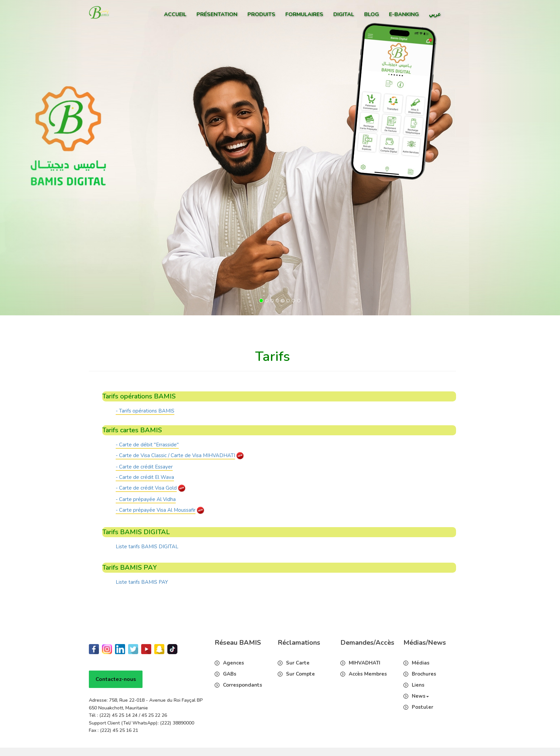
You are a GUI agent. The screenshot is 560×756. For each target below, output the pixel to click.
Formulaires (304, 14)
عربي (435, 14)
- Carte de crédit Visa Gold (146, 488)
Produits (261, 14)
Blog (372, 14)
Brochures (424, 674)
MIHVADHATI (365, 663)
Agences (234, 663)
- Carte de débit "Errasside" (147, 445)
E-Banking (404, 14)
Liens (418, 685)
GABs (230, 674)
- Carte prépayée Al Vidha (146, 499)
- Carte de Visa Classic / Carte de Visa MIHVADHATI (175, 455)
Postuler (423, 707)
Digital (344, 14)
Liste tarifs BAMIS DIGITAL (147, 547)
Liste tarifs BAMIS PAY (142, 582)
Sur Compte (300, 674)
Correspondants (243, 685)
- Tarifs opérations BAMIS (145, 411)
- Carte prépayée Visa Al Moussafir (156, 510)
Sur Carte (298, 663)
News (420, 696)
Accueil (175, 14)
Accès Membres (368, 674)
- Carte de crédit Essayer (144, 467)
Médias (421, 663)
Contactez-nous (116, 679)
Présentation (217, 14)
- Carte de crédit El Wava (145, 477)
